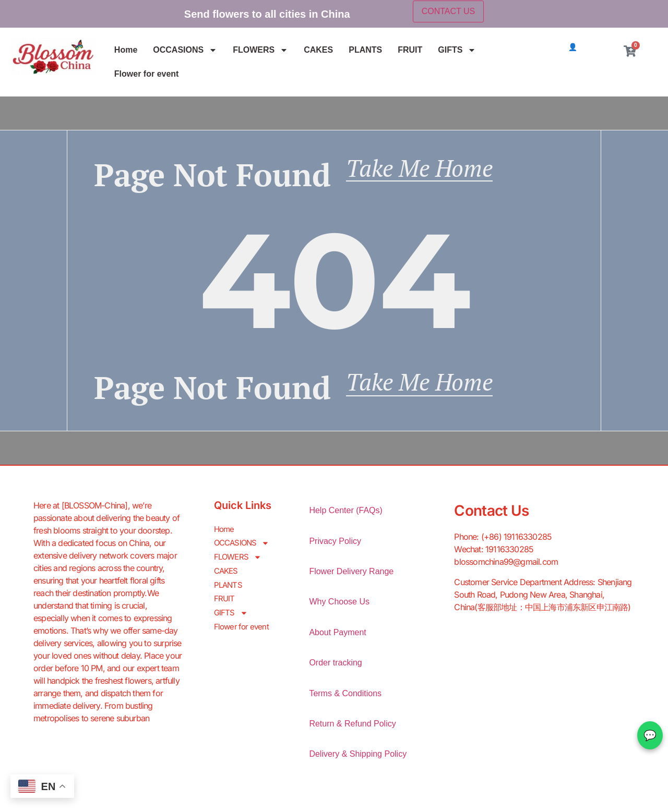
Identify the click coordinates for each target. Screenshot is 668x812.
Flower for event (147, 74)
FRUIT (410, 50)
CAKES (318, 50)
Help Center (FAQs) (345, 516)
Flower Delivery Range (351, 577)
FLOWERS (260, 50)
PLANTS (365, 50)
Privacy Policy (335, 546)
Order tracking (335, 668)
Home (126, 50)
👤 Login (583, 47)
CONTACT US (449, 11)
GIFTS (457, 50)
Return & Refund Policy (352, 729)
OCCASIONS (185, 50)
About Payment (337, 638)
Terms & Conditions (345, 699)
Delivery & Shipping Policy (358, 759)
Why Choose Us (339, 607)
